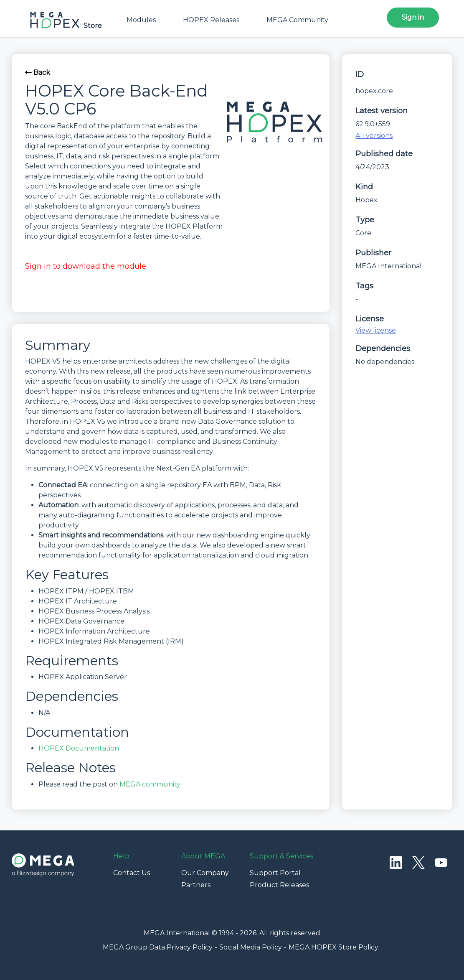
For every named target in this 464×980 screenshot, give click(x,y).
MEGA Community (297, 20)
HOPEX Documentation (79, 748)
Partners (196, 885)
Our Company (205, 873)
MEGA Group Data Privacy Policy (158, 947)
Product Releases (279, 885)
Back (38, 73)
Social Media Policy (251, 947)
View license (376, 330)
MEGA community (150, 784)
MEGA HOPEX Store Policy (333, 947)
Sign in (413, 17)
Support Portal (275, 873)
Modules (141, 20)
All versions (374, 136)
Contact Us (132, 873)
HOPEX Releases (211, 20)
